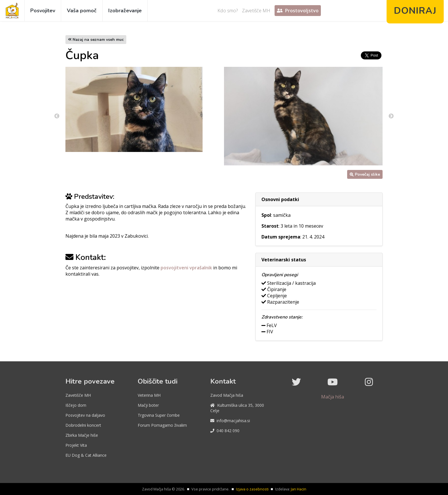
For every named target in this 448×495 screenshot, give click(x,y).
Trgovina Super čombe (159, 415)
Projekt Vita (76, 445)
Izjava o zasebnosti (252, 489)
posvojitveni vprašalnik (187, 268)
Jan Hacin (299, 489)
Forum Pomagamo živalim (162, 425)
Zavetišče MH (256, 11)
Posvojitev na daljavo (85, 415)
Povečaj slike (365, 174)
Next (391, 116)
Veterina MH (149, 395)
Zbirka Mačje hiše (82, 435)
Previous (57, 116)
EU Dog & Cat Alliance (86, 455)
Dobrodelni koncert (83, 425)
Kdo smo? (228, 11)
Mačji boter (148, 405)
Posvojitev (43, 11)
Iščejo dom (76, 405)
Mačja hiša (333, 397)
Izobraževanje (125, 11)
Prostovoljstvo (298, 11)
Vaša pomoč (82, 11)
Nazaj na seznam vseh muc (96, 40)
